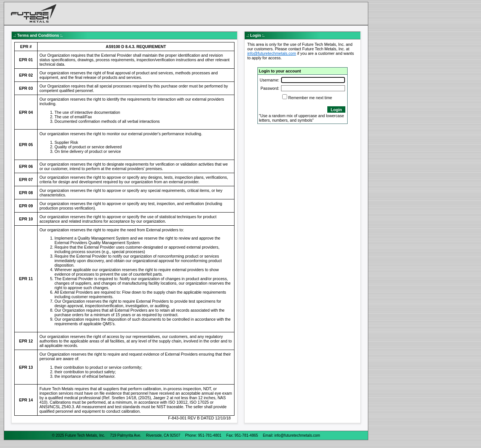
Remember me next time (310, 98)
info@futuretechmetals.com (272, 53)
